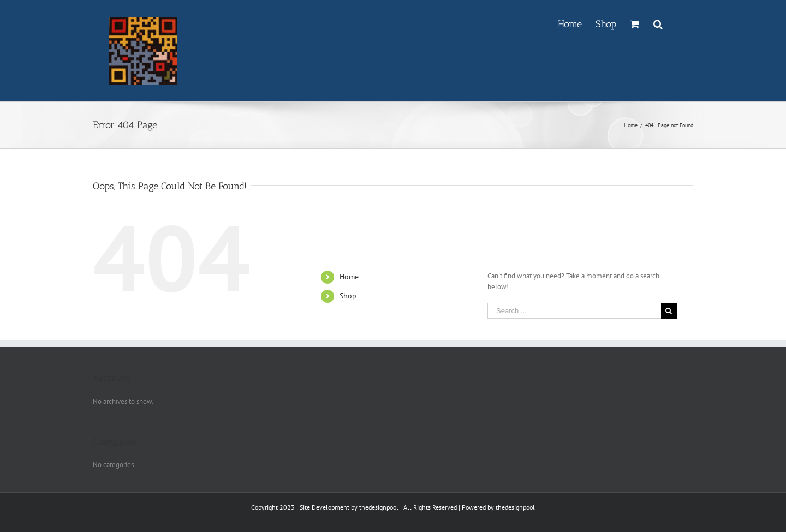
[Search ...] (574, 311)
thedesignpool (379, 507)
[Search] (658, 23)
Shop (348, 296)
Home (349, 277)
